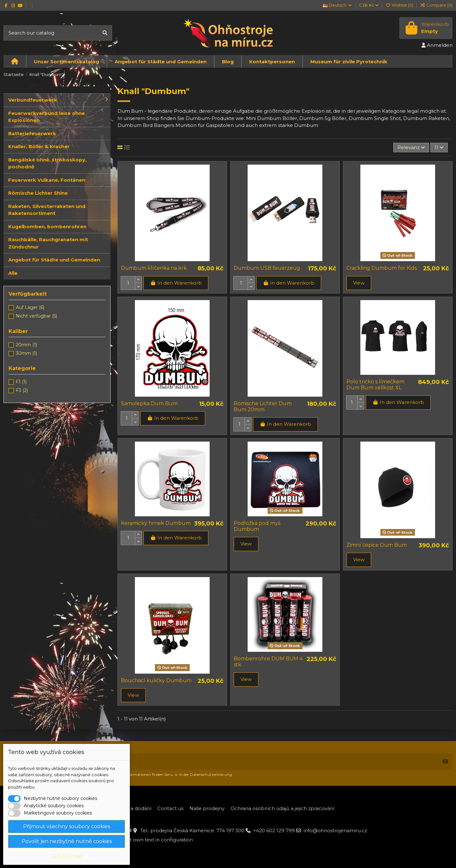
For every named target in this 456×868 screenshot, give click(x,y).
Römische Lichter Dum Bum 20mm (263, 406)
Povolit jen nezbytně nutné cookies (67, 841)
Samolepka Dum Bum (149, 403)
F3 (22, 390)
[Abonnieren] (445, 762)
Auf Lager (30, 307)
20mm (26, 345)
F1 (21, 382)
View (359, 283)
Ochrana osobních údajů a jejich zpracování (282, 808)
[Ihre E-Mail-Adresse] (221, 762)
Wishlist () (400, 5)
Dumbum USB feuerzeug (267, 268)
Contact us (170, 808)
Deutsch (337, 5)
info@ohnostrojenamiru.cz (335, 830)
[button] (66, 61)
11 (439, 147)
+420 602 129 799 (274, 830)
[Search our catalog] (105, 33)
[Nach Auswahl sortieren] (411, 148)
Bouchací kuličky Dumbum (156, 680)
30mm (26, 353)
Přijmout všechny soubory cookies (66, 826)
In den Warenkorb (176, 283)
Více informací (67, 856)
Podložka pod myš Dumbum (257, 526)
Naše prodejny (207, 808)
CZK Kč (369, 5)
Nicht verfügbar (36, 316)
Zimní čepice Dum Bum (377, 545)
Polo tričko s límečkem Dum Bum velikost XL (375, 385)
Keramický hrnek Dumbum (156, 523)
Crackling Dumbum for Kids (382, 268)
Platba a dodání (132, 808)
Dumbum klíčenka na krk (154, 268)
